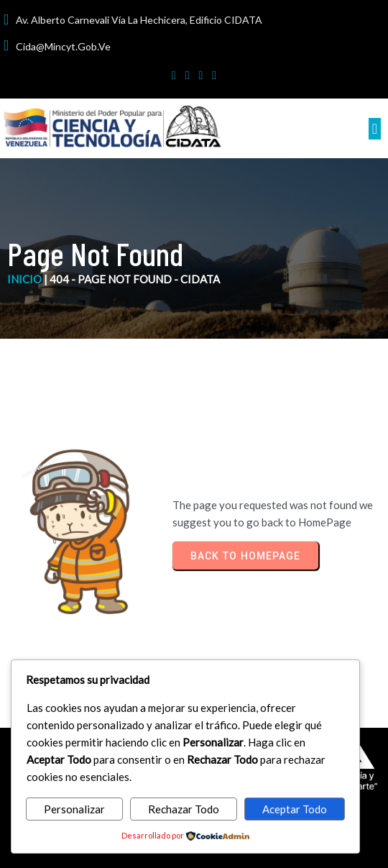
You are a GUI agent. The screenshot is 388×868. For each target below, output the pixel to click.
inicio (24, 279)
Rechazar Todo (184, 809)
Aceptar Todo (295, 809)
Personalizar (74, 809)
